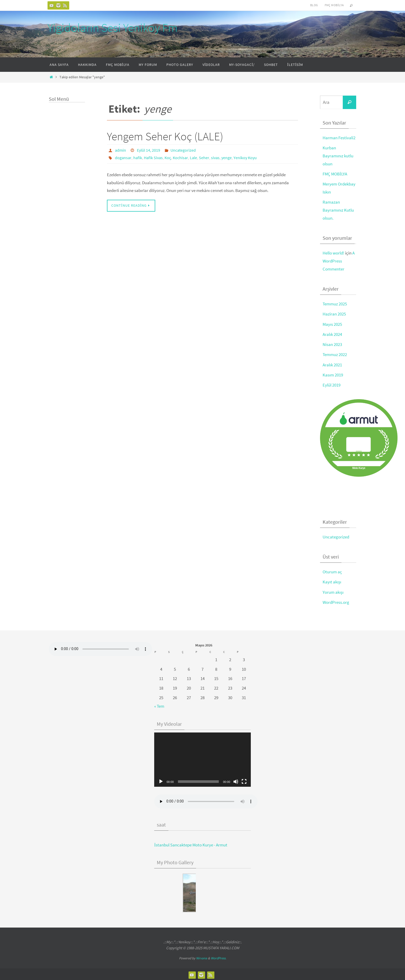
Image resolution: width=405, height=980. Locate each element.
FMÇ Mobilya (334, 5)
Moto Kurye (359, 467)
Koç (168, 157)
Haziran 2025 (334, 313)
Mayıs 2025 (332, 323)
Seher (204, 157)
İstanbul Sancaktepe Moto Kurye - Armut (191, 844)
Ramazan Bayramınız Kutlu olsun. (338, 210)
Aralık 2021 (332, 364)
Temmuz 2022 (335, 354)
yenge (227, 157)
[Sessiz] (236, 780)
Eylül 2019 (332, 384)
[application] (202, 758)
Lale (193, 157)
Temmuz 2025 (335, 303)
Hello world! (333, 252)
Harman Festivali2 (339, 138)
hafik (138, 157)
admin (120, 150)
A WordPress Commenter (339, 260)
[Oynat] (161, 780)
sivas (215, 157)
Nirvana (202, 957)
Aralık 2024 (332, 334)
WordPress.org (336, 601)
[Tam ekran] (244, 780)
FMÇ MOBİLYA (335, 174)
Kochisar (180, 157)
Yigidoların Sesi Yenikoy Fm (112, 28)
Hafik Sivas (153, 157)
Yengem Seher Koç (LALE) (165, 136)
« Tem (159, 705)
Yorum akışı (333, 591)
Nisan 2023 (332, 344)
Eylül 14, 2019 (149, 150)
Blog (314, 5)
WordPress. (219, 957)
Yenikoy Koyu (245, 157)
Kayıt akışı (332, 581)
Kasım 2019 (333, 374)
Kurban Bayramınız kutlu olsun (338, 156)
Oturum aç (332, 571)
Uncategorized (183, 150)
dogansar (123, 157)
